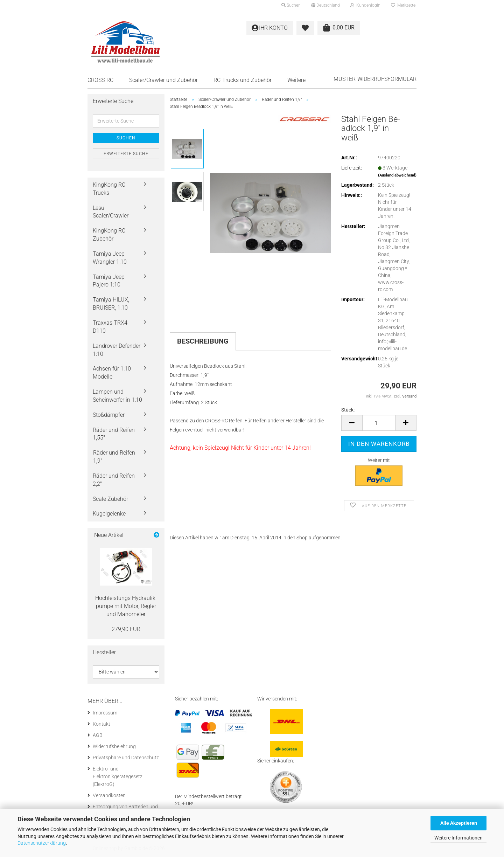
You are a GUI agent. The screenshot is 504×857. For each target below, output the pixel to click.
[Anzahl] (379, 423)
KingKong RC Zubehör (109, 235)
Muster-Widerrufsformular (375, 79)
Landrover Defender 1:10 (117, 350)
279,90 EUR (126, 629)
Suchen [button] (291, 5)
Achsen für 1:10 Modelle (112, 373)
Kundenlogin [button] (365, 5)
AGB (98, 735)
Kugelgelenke (109, 514)
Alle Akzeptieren (459, 823)
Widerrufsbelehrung (114, 746)
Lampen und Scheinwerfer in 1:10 (117, 396)
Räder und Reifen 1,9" (114, 457)
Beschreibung (203, 341)
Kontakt (101, 724)
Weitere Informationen (458, 838)
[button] (325, 5)
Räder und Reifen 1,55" (114, 434)
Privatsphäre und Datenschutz (126, 758)
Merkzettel (404, 5)
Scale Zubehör (110, 499)
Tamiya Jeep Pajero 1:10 (109, 281)
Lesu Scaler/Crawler (111, 212)
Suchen (126, 138)
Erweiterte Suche (126, 154)
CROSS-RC (100, 80)
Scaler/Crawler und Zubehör (163, 80)
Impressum (105, 713)
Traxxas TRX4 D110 (110, 327)
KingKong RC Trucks (109, 189)
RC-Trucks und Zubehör (243, 80)
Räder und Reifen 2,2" (114, 480)
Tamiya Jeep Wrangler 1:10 (110, 258)
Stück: (348, 410)
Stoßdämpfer (109, 415)
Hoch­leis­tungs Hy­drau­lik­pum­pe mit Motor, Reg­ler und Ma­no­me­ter (126, 606)
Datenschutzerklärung (42, 843)
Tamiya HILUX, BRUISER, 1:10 (111, 304)
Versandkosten (109, 795)
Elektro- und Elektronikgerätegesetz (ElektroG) (118, 776)
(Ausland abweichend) (397, 175)
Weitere (296, 80)
